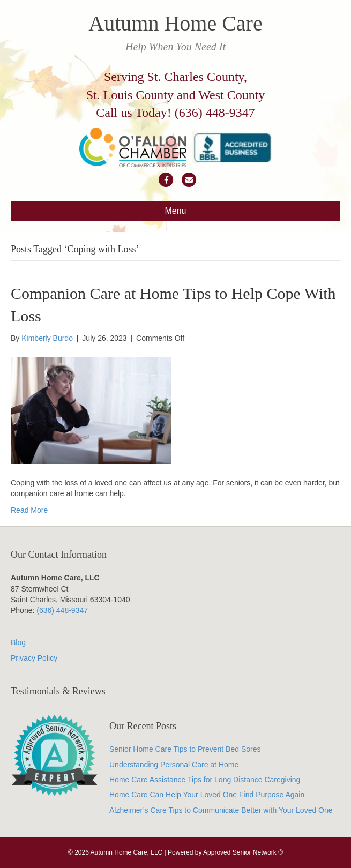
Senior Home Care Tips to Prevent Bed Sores (185, 749)
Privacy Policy (34, 658)
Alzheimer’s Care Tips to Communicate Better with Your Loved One (221, 810)
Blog (18, 642)
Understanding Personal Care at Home (174, 765)
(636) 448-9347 (215, 113)
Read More (29, 510)
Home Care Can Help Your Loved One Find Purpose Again (207, 795)
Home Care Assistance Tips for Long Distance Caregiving (205, 780)
